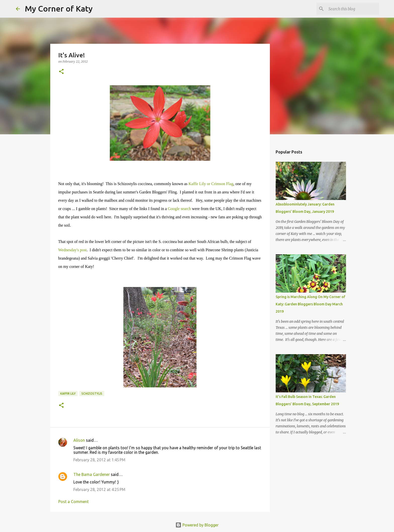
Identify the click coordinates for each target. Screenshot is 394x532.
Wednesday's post (72, 250)
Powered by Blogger (197, 525)
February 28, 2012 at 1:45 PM (99, 460)
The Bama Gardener (92, 474)
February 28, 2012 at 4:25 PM (99, 489)
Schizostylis (92, 394)
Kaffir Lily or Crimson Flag (210, 184)
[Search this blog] (353, 9)
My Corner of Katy (59, 9)
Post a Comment (73, 502)
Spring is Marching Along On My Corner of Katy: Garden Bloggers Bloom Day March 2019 (310, 304)
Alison (79, 440)
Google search (179, 209)
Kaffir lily (68, 394)
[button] (61, 72)
